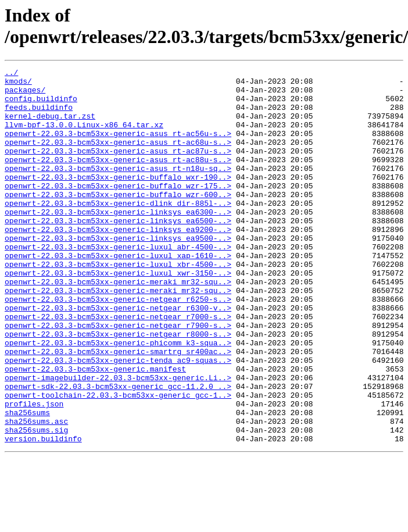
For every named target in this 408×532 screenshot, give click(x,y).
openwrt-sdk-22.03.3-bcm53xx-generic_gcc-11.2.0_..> (118, 451)
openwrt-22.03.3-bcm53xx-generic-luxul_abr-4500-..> (118, 283)
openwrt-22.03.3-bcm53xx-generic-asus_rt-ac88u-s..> (118, 178)
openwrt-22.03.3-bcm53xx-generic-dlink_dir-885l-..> (118, 231)
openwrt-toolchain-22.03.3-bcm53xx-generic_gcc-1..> (118, 461)
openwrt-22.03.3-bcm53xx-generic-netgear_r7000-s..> (118, 367)
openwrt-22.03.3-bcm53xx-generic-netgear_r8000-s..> (118, 388)
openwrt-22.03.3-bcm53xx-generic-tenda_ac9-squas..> (118, 419)
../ (11, 74)
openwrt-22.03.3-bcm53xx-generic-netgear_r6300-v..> (118, 356)
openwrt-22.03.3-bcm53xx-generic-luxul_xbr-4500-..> (118, 304)
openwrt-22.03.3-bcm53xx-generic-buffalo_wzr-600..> (118, 220)
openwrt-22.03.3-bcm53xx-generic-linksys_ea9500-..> (118, 273)
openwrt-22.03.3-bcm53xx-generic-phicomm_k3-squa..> (118, 398)
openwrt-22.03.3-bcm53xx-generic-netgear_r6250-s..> (118, 346)
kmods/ (18, 84)
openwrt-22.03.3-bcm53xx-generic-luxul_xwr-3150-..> (118, 315)
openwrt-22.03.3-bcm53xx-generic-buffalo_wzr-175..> (118, 210)
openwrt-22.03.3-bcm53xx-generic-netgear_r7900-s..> (118, 377)
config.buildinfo (41, 105)
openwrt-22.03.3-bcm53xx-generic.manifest (95, 430)
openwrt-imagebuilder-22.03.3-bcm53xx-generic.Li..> (118, 440)
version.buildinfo (43, 513)
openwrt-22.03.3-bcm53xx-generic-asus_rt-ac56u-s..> (118, 147)
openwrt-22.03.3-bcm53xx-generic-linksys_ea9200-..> (118, 262)
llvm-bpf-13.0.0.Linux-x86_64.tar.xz (84, 137)
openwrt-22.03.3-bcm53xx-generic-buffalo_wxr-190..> (118, 199)
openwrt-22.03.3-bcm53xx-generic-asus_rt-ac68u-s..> (118, 158)
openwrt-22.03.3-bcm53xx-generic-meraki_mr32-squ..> (118, 325)
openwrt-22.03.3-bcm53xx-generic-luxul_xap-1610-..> (118, 294)
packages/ (25, 95)
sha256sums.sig (36, 503)
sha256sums (27, 482)
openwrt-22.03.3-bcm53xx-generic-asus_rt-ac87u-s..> (118, 168)
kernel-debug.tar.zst (50, 126)
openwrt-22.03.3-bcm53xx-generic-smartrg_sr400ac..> (118, 409)
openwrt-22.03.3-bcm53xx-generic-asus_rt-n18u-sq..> (118, 189)
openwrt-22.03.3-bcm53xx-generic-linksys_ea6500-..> (118, 252)
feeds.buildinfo (39, 116)
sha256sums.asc (36, 492)
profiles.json (34, 472)
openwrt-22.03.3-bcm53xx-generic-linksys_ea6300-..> (118, 241)
